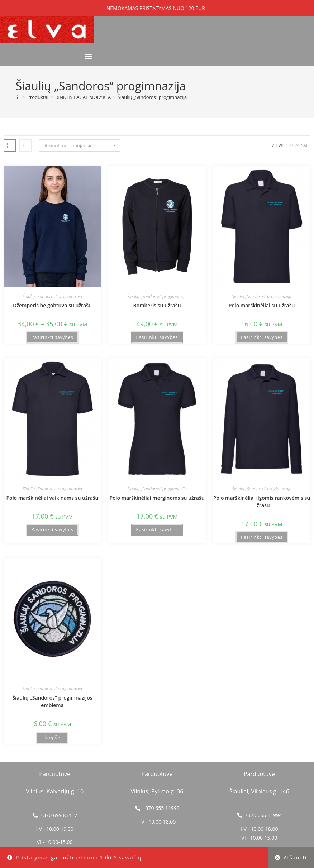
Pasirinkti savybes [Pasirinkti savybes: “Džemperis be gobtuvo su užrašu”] (53, 337)
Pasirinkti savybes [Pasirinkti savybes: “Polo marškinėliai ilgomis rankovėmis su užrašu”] (262, 537)
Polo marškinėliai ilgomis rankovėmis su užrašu (262, 502)
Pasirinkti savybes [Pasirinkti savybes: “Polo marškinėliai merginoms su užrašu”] (157, 530)
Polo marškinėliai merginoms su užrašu (157, 498)
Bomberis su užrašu (157, 305)
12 (289, 145)
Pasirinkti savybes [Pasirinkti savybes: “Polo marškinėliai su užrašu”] (262, 337)
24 (297, 145)
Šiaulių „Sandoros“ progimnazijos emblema (52, 701)
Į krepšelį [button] (52, 737)
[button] (88, 56)
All (307, 145)
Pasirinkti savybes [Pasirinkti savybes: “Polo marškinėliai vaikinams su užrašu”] (53, 530)
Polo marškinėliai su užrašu (262, 305)
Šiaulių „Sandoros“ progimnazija (153, 97)
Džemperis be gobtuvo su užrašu (52, 305)
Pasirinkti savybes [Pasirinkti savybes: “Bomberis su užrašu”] (157, 337)
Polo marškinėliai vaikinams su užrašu (53, 498)
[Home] (18, 97)
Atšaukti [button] (295, 857)
